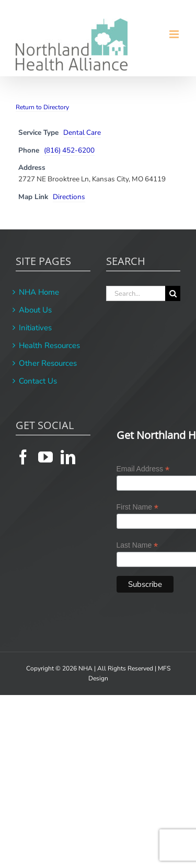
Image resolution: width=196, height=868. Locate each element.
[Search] (173, 293)
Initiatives (35, 328)
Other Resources (48, 363)
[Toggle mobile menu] (175, 34)
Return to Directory (42, 107)
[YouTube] (45, 457)
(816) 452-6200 (69, 150)
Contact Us (38, 381)
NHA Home (39, 292)
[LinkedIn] (68, 457)
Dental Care (82, 132)
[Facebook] (23, 457)
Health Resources (49, 345)
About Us (35, 310)
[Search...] (136, 293)
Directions (69, 197)
